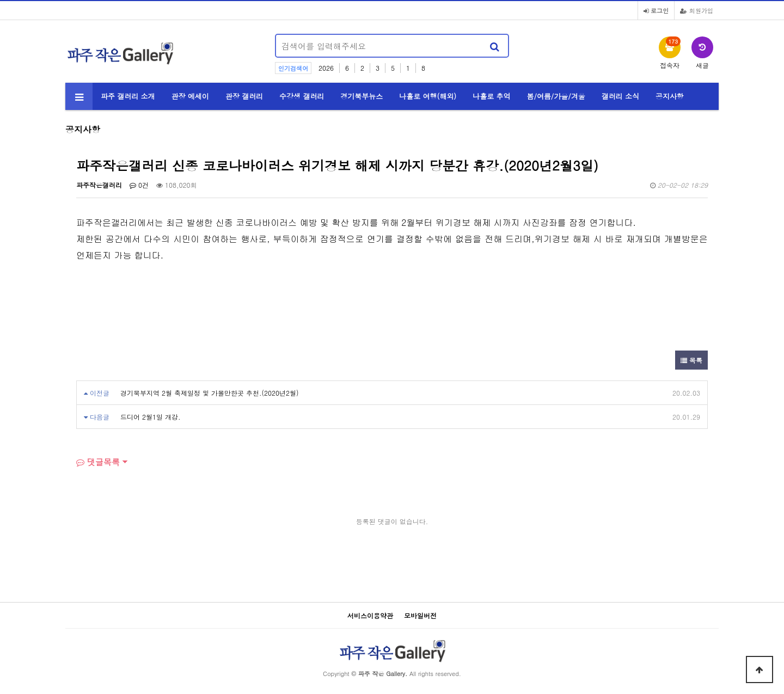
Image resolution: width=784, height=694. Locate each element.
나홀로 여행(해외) (428, 96)
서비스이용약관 (370, 615)
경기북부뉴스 (362, 96)
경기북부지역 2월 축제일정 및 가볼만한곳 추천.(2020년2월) (210, 393)
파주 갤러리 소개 (128, 96)
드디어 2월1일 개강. (151, 417)
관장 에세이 (190, 96)
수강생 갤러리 (302, 96)
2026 (326, 68)
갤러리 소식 (620, 96)
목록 (691, 360)
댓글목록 (98, 462)
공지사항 (670, 96)
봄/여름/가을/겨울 (556, 96)
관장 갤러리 (244, 96)
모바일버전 (420, 615)
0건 (139, 185)
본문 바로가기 (0, 0)
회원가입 (697, 10)
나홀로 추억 (491, 96)
